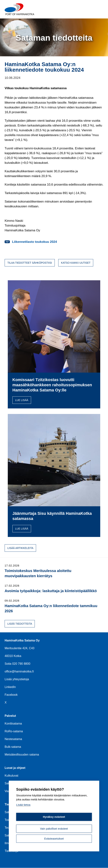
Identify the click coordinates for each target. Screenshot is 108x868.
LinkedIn (10, 687)
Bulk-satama (13, 747)
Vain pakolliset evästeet (54, 829)
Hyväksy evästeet (54, 817)
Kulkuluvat (11, 776)
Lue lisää (22, 400)
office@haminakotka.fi (19, 671)
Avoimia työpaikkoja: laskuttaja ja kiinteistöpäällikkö (51, 591)
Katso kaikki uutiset (76, 263)
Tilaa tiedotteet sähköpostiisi (30, 263)
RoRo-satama (14, 731)
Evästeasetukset (54, 839)
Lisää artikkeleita (20, 548)
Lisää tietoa (23, 805)
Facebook (11, 695)
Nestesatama (13, 739)
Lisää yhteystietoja (17, 679)
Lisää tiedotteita (20, 624)
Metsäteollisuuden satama (22, 755)
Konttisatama (13, 724)
